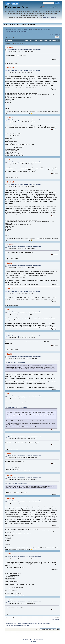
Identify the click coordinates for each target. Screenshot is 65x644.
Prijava (8, 3)
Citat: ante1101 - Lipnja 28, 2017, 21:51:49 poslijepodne (16, 484)
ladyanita (10, 117)
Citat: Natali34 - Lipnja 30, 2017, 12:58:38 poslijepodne (16, 407)
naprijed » (57, 35)
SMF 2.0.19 (26, 640)
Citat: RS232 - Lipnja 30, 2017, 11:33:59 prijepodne (15, 363)
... (9, 37)
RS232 (9, 309)
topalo (9, 453)
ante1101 (10, 47)
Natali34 (10, 263)
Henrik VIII (10, 68)
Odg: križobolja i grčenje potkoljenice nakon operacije (24, 50)
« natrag (52, 35)
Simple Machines (39, 640)
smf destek (33, 642)
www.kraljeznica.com (49, 17)
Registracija (15, 3)
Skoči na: (38, 629)
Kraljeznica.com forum (16, 7)
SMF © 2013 (32, 640)
